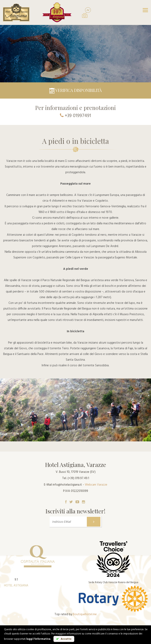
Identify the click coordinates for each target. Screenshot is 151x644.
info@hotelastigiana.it (67, 485)
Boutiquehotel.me (85, 614)
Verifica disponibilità (76, 90)
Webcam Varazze (96, 485)
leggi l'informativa (38, 639)
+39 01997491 (78, 116)
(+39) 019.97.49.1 (78, 478)
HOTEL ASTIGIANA (16, 586)
